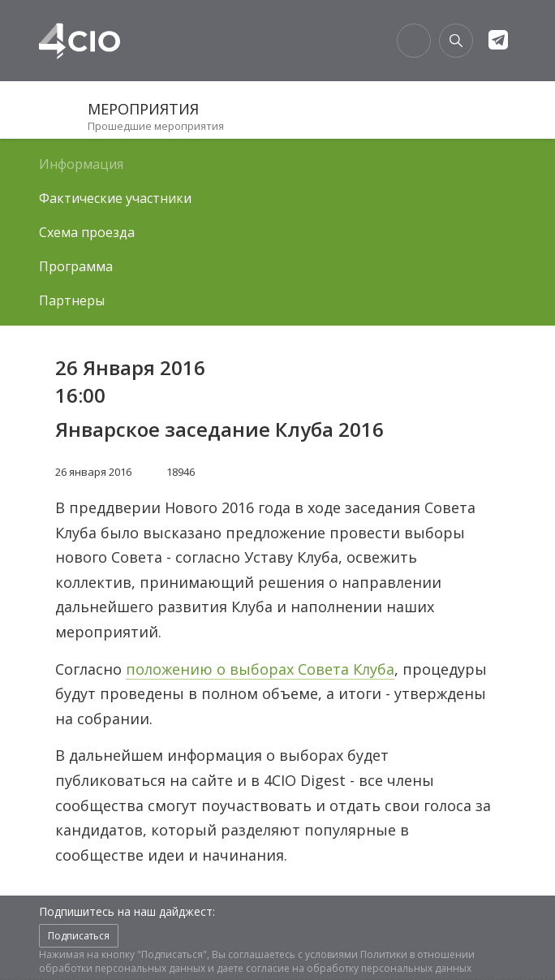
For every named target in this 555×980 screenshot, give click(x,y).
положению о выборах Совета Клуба (260, 669)
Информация (81, 164)
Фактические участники (115, 198)
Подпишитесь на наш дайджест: (127, 911)
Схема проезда (87, 232)
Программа (76, 266)
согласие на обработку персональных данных (359, 968)
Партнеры (72, 300)
